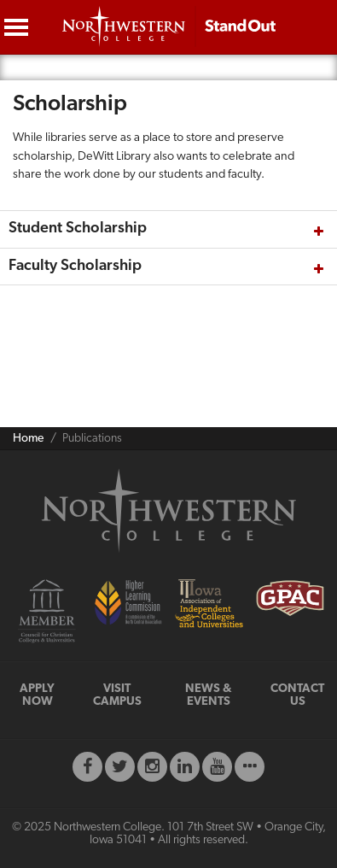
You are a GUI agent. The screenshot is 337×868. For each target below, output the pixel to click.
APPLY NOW (37, 695)
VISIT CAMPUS (117, 695)
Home (28, 439)
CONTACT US (297, 695)
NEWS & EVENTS (209, 695)
